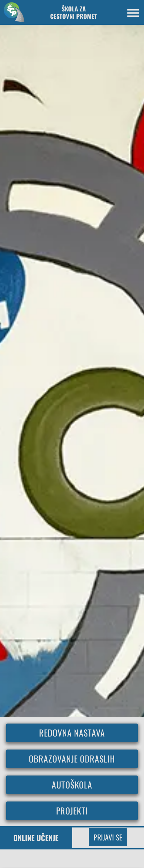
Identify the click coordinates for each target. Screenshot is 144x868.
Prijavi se (108, 837)
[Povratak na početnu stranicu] (12, 12)
